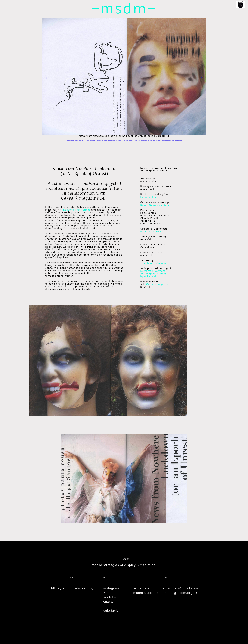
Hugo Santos (148, 197)
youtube (110, 597)
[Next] (200, 78)
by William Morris (153, 275)
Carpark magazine (157, 284)
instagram (111, 588)
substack (110, 611)
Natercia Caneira (150, 231)
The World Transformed (76, 210)
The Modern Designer (154, 263)
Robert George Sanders (155, 205)
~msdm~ (124, 8)
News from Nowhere (153, 271)
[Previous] (48, 78)
